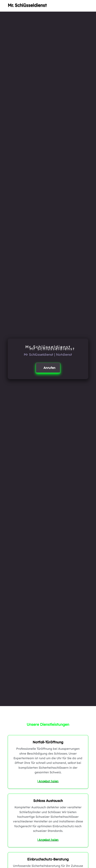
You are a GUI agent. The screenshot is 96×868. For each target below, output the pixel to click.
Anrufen (49, 368)
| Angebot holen (48, 781)
